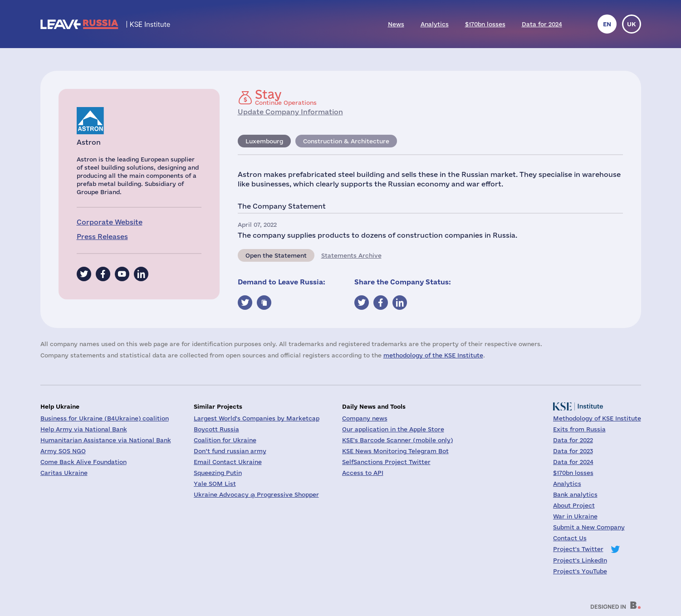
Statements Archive (351, 255)
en (607, 24)
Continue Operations (286, 97)
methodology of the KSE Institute (433, 355)
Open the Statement (276, 255)
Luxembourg (264, 141)
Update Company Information (290, 112)
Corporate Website (110, 222)
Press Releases (102, 237)
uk (632, 24)
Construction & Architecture (346, 141)
